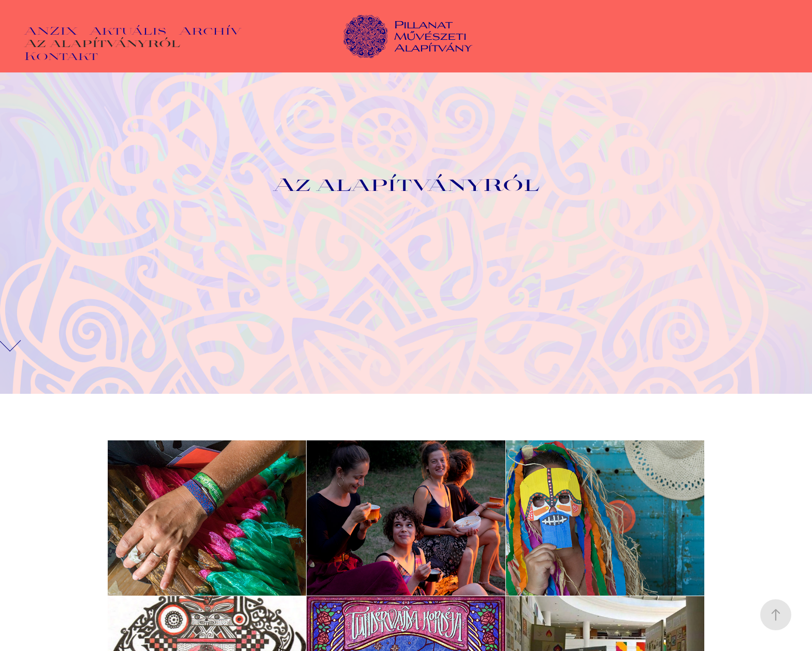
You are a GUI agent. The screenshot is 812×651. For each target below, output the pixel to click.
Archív (210, 30)
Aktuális (128, 30)
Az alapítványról (102, 43)
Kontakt (61, 55)
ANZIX (51, 30)
